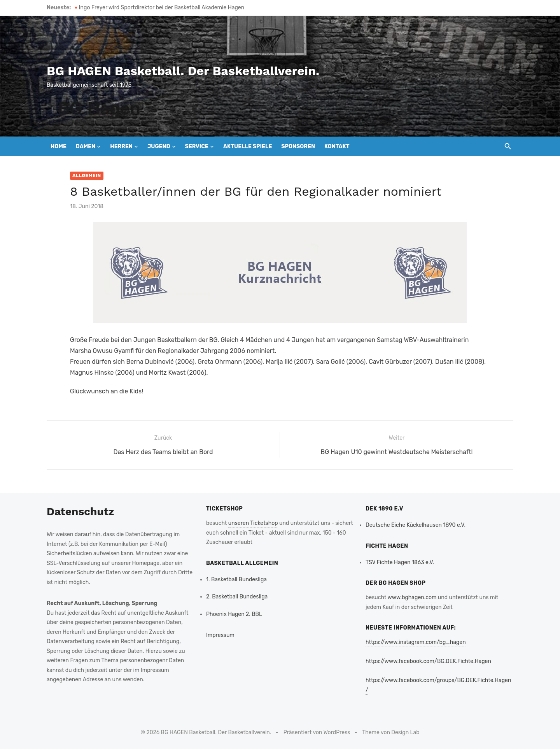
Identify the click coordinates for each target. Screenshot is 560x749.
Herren (121, 146)
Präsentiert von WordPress (317, 732)
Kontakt (337, 146)
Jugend (159, 146)
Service (197, 146)
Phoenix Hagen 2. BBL (234, 614)
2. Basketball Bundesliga (237, 597)
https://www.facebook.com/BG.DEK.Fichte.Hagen (428, 661)
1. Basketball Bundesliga (236, 580)
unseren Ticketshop (253, 523)
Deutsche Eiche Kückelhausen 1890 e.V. (416, 525)
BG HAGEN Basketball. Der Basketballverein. (183, 71)
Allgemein (87, 175)
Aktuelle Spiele (248, 146)
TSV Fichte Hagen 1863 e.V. (400, 562)
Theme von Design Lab (391, 732)
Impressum (220, 635)
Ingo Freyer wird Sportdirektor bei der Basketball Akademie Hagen (162, 8)
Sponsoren (298, 146)
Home (59, 146)
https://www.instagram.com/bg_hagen (416, 642)
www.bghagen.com (412, 597)
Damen (86, 146)
